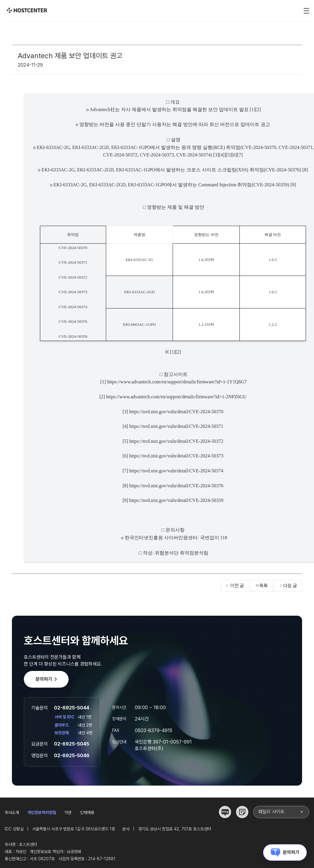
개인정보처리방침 (42, 812)
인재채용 (87, 812)
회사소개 (12, 812)
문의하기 (47, 679)
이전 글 (235, 586)
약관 (68, 812)
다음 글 (288, 586)
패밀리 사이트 (281, 812)
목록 (262, 586)
